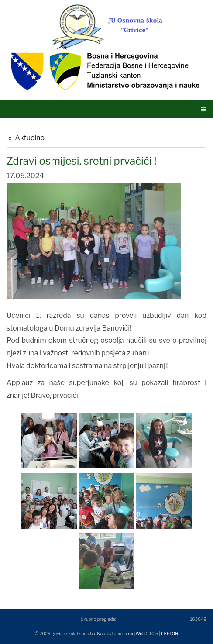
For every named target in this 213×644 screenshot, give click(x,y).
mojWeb (136, 634)
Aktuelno (30, 138)
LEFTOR (170, 634)
